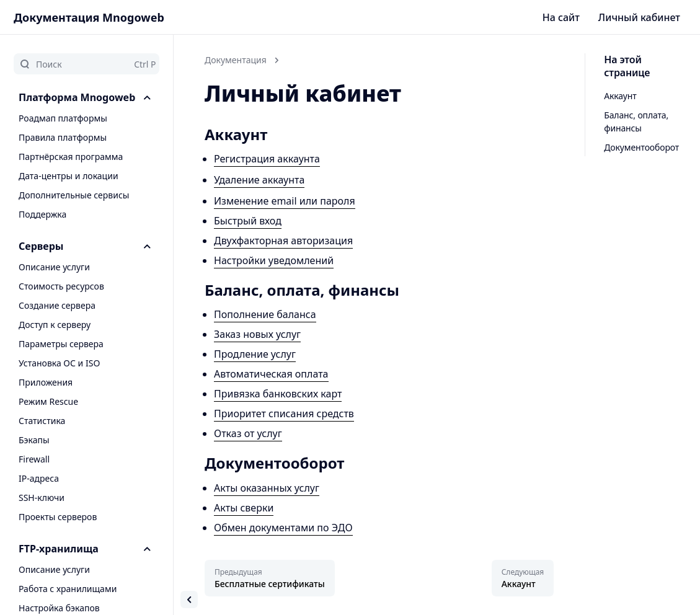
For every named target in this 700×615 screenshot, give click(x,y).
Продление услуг (255, 354)
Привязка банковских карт (278, 394)
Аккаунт (620, 96)
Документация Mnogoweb (89, 17)
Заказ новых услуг (257, 334)
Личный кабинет (639, 17)
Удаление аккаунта (259, 180)
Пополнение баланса (265, 314)
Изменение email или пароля (285, 201)
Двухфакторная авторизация (283, 241)
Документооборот (641, 147)
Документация (236, 60)
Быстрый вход (248, 221)
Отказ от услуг (248, 433)
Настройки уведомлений (274, 260)
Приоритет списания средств (284, 414)
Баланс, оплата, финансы (636, 122)
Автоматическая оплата (271, 374)
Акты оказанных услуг (267, 488)
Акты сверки (244, 508)
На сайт (561, 17)
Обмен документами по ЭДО (283, 528)
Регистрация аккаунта (267, 159)
